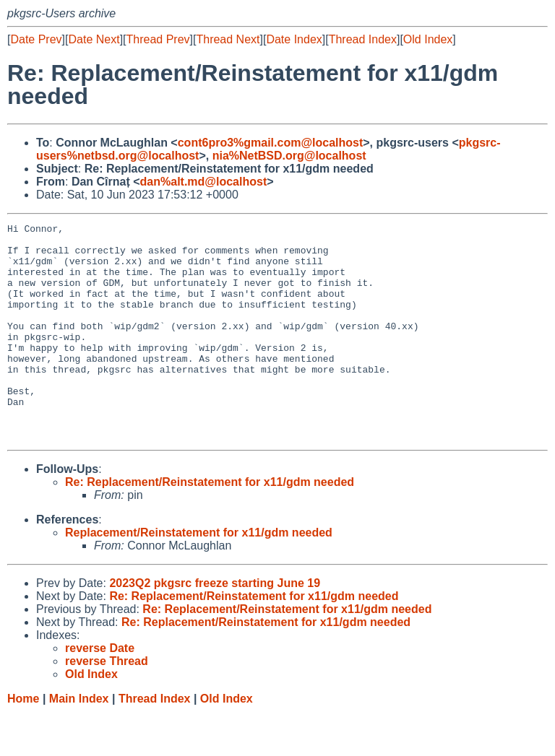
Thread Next (228, 39)
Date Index (294, 39)
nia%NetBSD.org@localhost (289, 156)
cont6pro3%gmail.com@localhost (271, 143)
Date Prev (36, 39)
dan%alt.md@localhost (204, 182)
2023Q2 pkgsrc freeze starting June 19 (215, 626)
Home (23, 742)
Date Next (94, 39)
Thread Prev (158, 39)
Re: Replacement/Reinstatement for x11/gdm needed (210, 525)
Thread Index (363, 39)
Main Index (79, 742)
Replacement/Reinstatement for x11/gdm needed (199, 576)
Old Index (428, 39)
